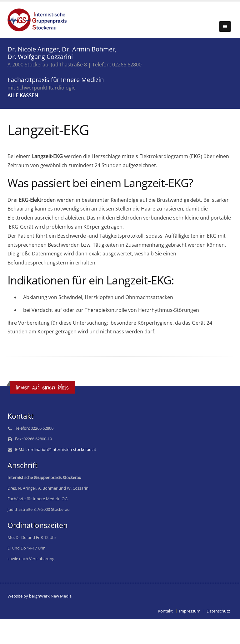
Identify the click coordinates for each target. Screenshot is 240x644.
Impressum (190, 611)
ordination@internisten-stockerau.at (62, 450)
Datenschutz (218, 611)
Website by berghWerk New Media (40, 596)
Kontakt (165, 611)
